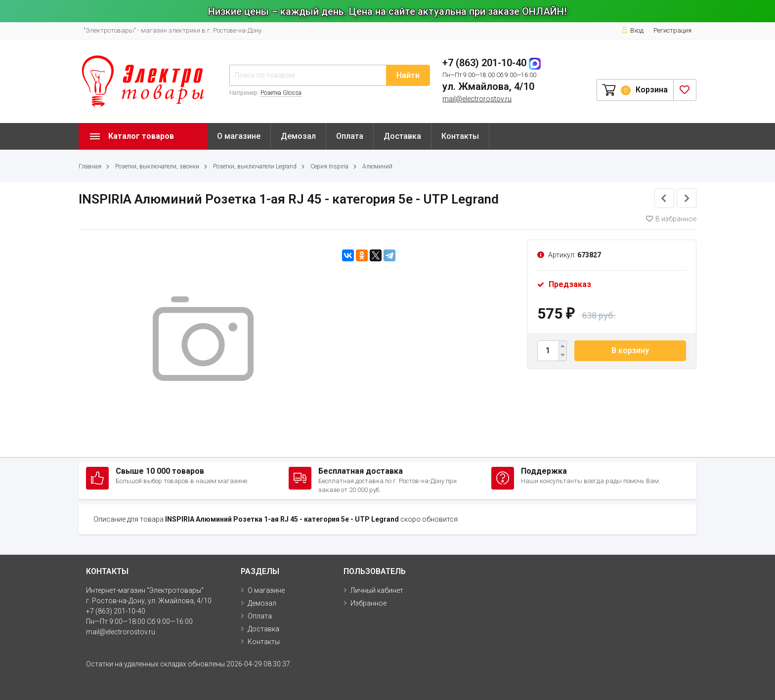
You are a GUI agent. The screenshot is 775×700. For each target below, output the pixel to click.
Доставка (402, 136)
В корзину (630, 350)
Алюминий (377, 166)
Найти (408, 75)
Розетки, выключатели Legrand (255, 166)
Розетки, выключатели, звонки (157, 166)
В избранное (671, 219)
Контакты (460, 136)
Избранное (368, 603)
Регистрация (672, 30)
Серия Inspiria (329, 166)
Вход (632, 30)
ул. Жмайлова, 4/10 (488, 86)
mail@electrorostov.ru (477, 99)
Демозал (298, 136)
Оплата (350, 136)
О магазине (239, 136)
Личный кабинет (377, 590)
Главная (90, 166)
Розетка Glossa (281, 93)
